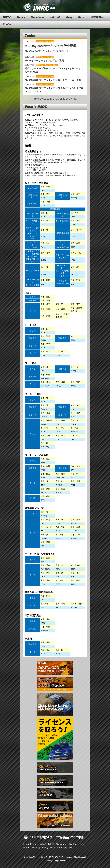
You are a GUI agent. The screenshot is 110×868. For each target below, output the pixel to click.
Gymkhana (61, 844)
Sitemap (61, 848)
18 (67, 99)
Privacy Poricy (48, 848)
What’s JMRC (47, 844)
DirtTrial (73, 844)
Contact (35, 848)
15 (58, 99)
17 (64, 99)
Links (70, 848)
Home (26, 844)
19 (71, 99)
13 (51, 99)
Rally (82, 844)
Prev (35, 99)
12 (48, 99)
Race (26, 848)
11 (45, 99)
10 (42, 99)
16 (61, 99)
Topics (35, 844)
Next (75, 99)
